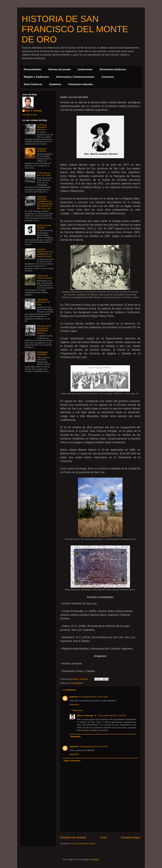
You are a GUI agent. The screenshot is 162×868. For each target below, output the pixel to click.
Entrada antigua (131, 837)
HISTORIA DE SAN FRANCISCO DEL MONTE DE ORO (75, 29)
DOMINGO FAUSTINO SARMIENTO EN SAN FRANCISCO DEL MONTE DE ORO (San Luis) (45, 203)
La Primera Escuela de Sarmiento (42, 127)
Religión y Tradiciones (36, 77)
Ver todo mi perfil (30, 115)
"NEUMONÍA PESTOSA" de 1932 (43, 302)
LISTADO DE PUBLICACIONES (45, 277)
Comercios (108, 77)
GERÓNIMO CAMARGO (42, 354)
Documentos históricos (113, 69)
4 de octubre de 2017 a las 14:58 (93, 697)
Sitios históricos (33, 84)
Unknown (74, 697)
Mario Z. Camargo (85, 716)
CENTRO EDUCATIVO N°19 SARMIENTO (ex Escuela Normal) (45, 253)
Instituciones (85, 69)
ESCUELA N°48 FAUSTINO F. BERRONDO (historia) (44, 330)
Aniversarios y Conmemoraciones (75, 77)
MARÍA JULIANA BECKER (44, 227)
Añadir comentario (72, 761)
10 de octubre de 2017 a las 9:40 (112, 716)
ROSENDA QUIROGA (42, 150)
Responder (74, 705)
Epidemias (55, 84)
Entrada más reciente (73, 837)
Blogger (96, 859)
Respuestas (78, 710)
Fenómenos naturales (81, 84)
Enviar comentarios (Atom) (84, 844)
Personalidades (32, 69)
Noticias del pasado (59, 69)
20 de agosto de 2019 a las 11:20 (94, 746)
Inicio (104, 837)
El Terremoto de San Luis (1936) (44, 174)
